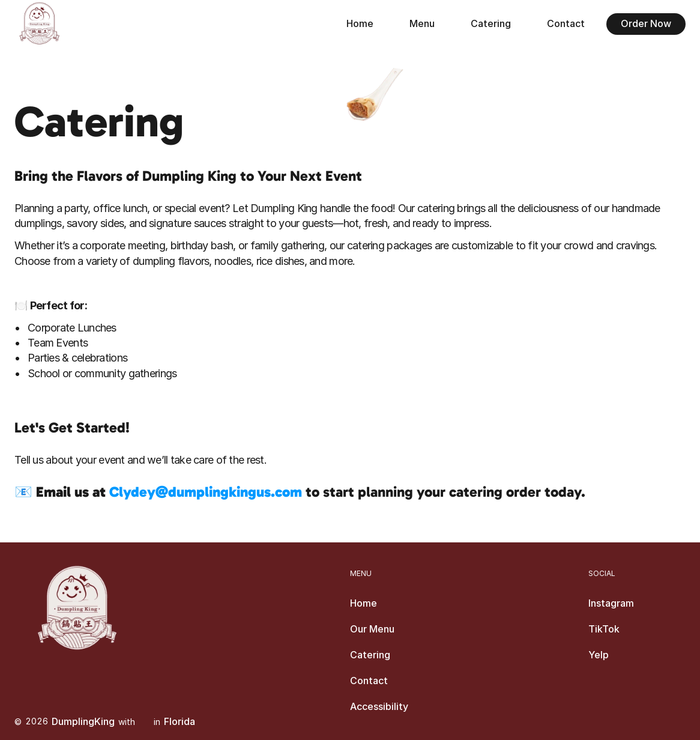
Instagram (611, 603)
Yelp (599, 655)
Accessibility (379, 706)
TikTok (604, 629)
